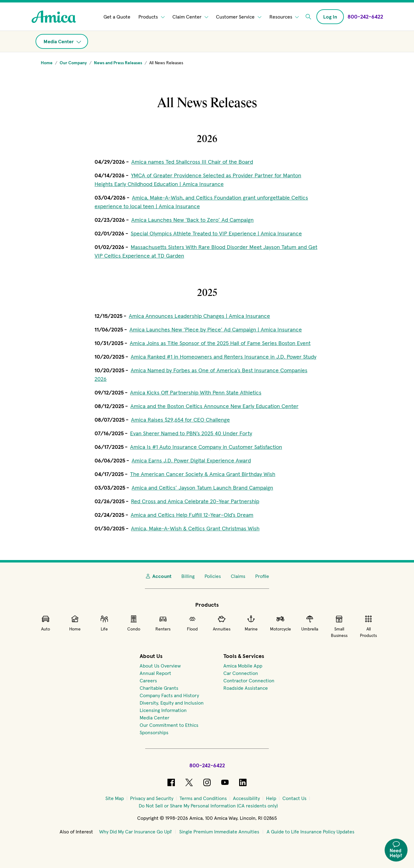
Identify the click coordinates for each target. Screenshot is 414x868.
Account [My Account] (158, 576)
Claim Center (190, 17)
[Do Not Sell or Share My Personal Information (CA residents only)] (208, 806)
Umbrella (310, 623)
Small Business (339, 626)
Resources (284, 17)
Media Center (62, 41)
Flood (192, 623)
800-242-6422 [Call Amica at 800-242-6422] (207, 765)
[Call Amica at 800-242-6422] (365, 17)
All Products (368, 626)
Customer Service (239, 17)
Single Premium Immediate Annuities (219, 832)
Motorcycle (281, 623)
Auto (46, 623)
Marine (251, 623)
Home (75, 623)
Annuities (222, 623)
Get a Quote (117, 17)
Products (152, 17)
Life (104, 623)
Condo (134, 623)
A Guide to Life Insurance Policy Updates (310, 832)
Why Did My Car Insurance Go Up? (135, 832)
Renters (163, 623)
